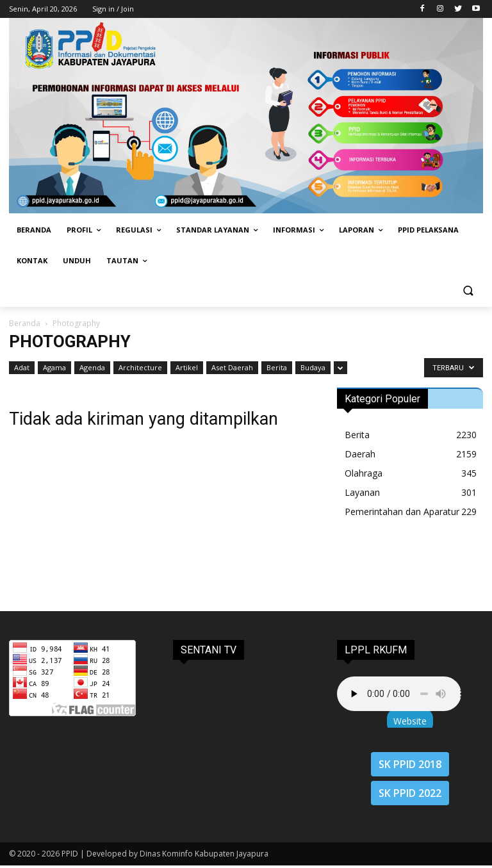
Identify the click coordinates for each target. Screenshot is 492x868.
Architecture (140, 367)
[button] (468, 292)
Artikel (187, 367)
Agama (54, 367)
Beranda (25, 323)
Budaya (313, 367)
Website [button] (410, 721)
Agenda (92, 367)
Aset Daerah (232, 367)
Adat (22, 367)
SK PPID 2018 (410, 764)
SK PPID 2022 (410, 793)
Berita (277, 367)
